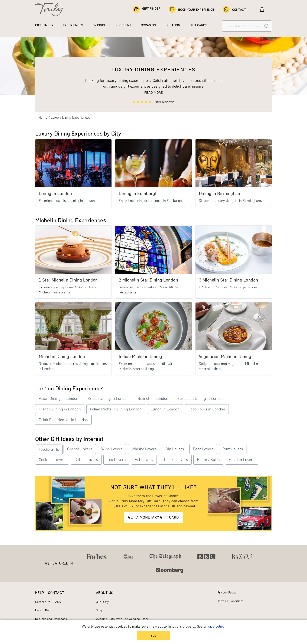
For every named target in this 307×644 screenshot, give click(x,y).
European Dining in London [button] (201, 399)
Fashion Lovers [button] (242, 460)
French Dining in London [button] (60, 409)
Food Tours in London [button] (207, 409)
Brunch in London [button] (153, 399)
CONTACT (234, 10)
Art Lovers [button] (144, 460)
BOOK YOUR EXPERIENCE (192, 10)
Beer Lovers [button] (203, 449)
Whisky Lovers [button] (144, 449)
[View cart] (262, 10)
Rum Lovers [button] (233, 449)
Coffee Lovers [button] (86, 460)
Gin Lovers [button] (175, 449)
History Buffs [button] (208, 460)
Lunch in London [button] (165, 409)
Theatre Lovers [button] (175, 460)
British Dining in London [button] (108, 399)
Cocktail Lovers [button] (52, 460)
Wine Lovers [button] (112, 449)
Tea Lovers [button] (116, 460)
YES (153, 635)
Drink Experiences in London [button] (63, 420)
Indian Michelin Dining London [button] (116, 409)
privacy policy (214, 626)
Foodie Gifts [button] (49, 449)
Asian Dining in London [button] (59, 399)
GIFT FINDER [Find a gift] (147, 10)
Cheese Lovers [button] (80, 449)
